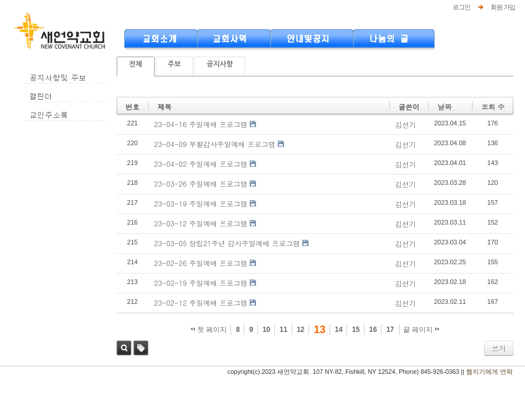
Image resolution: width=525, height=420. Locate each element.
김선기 (405, 125)
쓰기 (499, 348)
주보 (175, 64)
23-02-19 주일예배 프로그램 (201, 283)
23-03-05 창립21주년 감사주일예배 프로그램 (227, 243)
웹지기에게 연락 (489, 372)
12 (301, 330)
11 (283, 330)
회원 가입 (503, 7)
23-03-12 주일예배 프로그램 (201, 223)
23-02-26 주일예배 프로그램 (201, 263)
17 (390, 330)
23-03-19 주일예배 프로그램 (201, 203)
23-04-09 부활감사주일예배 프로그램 (215, 144)
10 (266, 330)
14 (339, 330)
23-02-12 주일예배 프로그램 (201, 302)
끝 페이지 (421, 330)
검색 (124, 348)
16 (373, 330)
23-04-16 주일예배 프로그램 (201, 124)
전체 (136, 64)
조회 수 (493, 106)
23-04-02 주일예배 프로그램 (201, 164)
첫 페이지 (209, 330)
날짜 (444, 106)
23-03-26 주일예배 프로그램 (201, 183)
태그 (141, 348)
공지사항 (220, 64)
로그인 (461, 7)
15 (356, 330)
